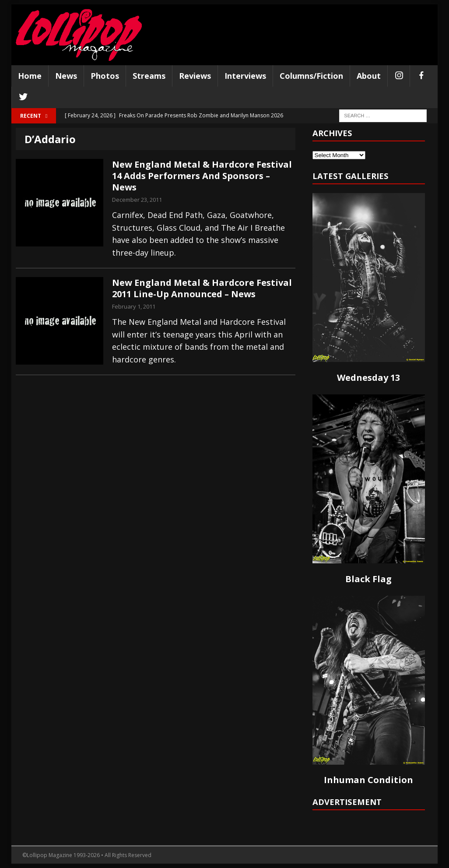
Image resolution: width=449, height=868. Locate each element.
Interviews (245, 76)
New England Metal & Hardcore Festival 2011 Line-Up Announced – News (202, 288)
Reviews (195, 76)
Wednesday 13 (368, 378)
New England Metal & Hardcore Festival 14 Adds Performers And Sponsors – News (202, 176)
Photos (105, 76)
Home (30, 76)
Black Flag (368, 579)
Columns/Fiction (311, 76)
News (66, 76)
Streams (149, 76)
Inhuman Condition (368, 780)
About (369, 76)
